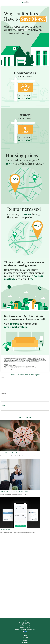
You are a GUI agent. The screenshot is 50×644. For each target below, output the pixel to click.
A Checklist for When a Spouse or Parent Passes (14, 491)
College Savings (5, 530)
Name (3, 377)
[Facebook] (24, 632)
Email (3, 385)
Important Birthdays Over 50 (9, 453)
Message (3, 393)
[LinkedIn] (26, 632)
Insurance (25, 642)
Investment (25, 639)
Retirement (25, 637)
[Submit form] (4, 406)
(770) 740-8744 (27, 622)
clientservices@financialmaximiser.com (25, 629)
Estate (25, 641)
